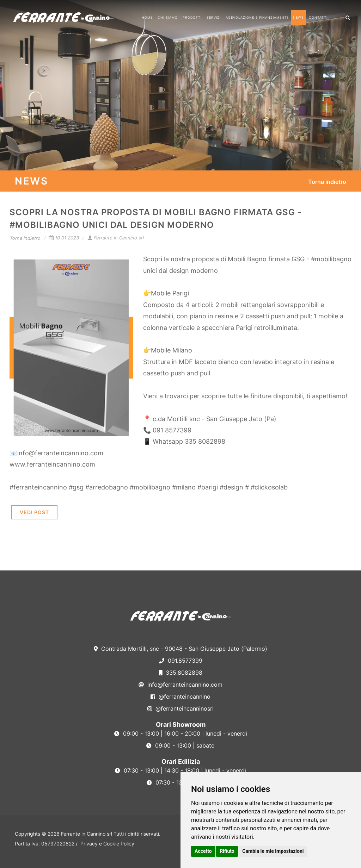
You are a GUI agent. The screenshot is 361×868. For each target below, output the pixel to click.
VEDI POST (34, 512)
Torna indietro (327, 182)
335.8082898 (181, 673)
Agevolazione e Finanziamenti (257, 17)
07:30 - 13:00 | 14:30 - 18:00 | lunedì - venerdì (180, 770)
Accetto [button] (203, 851)
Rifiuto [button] (227, 851)
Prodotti (192, 17)
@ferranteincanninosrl (180, 708)
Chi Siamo (168, 17)
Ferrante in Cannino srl (115, 238)
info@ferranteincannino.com (180, 685)
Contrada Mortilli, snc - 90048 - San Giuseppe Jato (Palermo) (180, 649)
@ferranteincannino (180, 697)
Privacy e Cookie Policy (107, 844)
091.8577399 (181, 661)
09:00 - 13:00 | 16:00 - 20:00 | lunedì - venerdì (181, 733)
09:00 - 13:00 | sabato (180, 745)
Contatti (318, 17)
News (298, 17)
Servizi (214, 17)
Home (147, 17)
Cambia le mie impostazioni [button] (273, 851)
